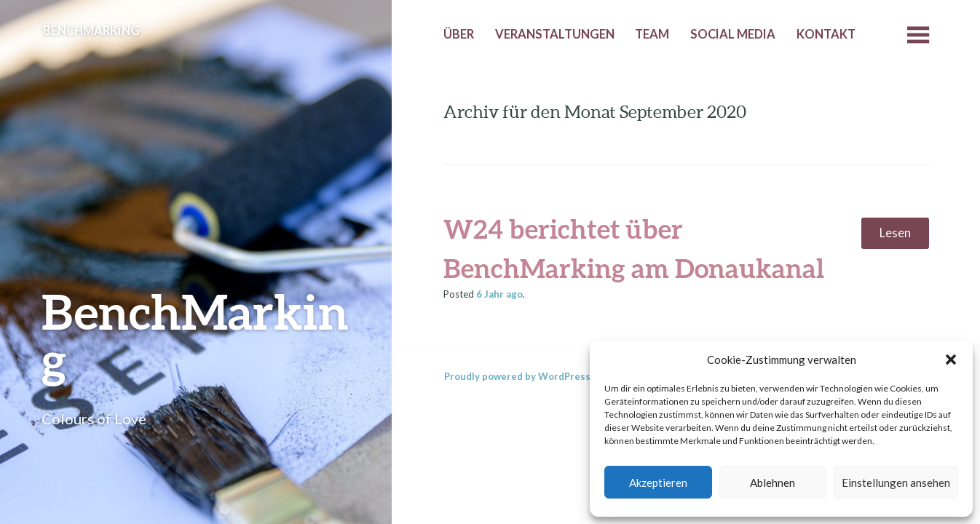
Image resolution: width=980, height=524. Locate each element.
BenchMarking (195, 335)
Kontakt (826, 34)
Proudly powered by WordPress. (518, 376)
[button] (951, 360)
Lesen (895, 233)
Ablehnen (772, 483)
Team (652, 34)
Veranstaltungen (555, 34)
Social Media (733, 34)
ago (499, 294)
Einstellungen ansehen (896, 483)
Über (459, 34)
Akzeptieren (658, 483)
